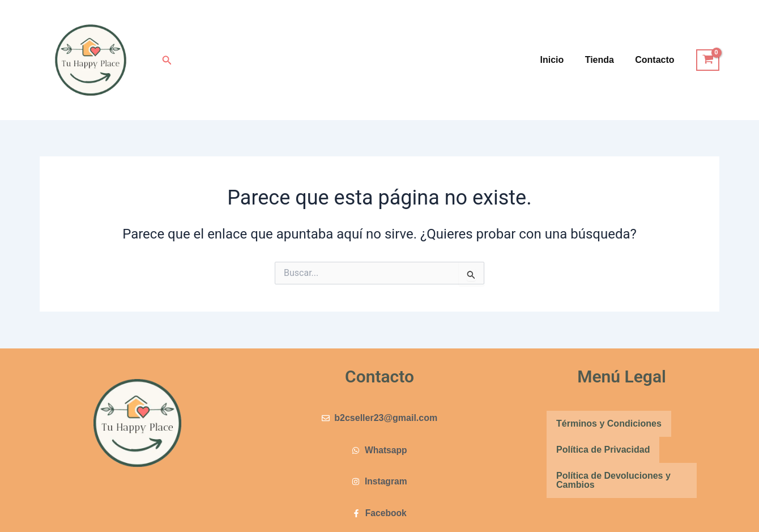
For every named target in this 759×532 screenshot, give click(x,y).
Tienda (604, 60)
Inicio (560, 60)
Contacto (656, 60)
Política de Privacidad (603, 449)
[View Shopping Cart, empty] (708, 60)
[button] (167, 60)
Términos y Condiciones (609, 423)
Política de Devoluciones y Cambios (613, 480)
